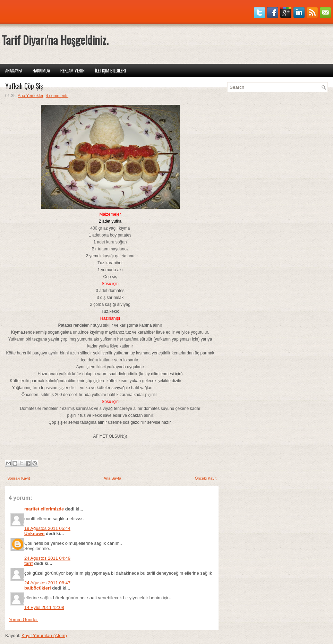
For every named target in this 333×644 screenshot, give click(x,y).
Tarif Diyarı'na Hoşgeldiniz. (55, 40)
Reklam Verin (72, 70)
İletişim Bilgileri (110, 70)
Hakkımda (41, 70)
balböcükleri (38, 588)
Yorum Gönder (23, 620)
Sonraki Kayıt (19, 478)
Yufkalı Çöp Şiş (24, 86)
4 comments (57, 96)
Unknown (35, 534)
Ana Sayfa (113, 478)
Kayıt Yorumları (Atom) (44, 636)
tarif (29, 563)
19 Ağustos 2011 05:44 (47, 528)
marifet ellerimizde (44, 509)
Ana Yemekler (31, 96)
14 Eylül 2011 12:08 (44, 607)
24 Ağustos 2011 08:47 (47, 583)
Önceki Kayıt (206, 478)
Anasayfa (14, 70)
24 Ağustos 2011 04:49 (47, 558)
